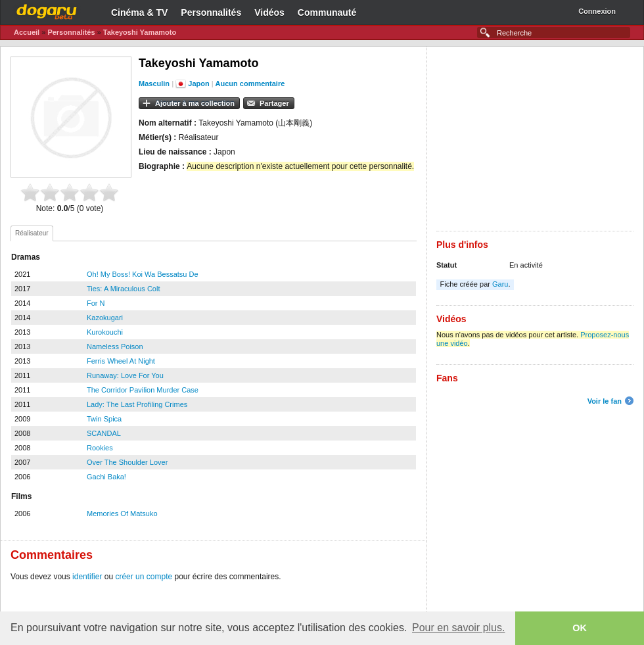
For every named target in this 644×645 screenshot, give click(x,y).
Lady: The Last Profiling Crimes (137, 404)
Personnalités (211, 12)
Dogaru (47, 10)
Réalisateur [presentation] (32, 233)
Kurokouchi (105, 332)
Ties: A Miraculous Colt (123, 289)
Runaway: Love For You (125, 375)
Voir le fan (605, 401)
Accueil (27, 32)
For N (96, 303)
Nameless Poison (115, 346)
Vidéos (269, 12)
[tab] (32, 233)
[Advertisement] (535, 139)
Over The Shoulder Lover (127, 462)
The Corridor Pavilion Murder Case (143, 390)
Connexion (597, 11)
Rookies (100, 448)
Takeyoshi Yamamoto (140, 32)
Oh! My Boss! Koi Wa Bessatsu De (143, 274)
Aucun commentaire (250, 84)
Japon (198, 84)
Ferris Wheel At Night (121, 361)
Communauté (327, 12)
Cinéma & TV (139, 12)
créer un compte (144, 577)
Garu (500, 284)
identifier (87, 577)
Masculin (154, 84)
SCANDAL (104, 433)
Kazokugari (105, 318)
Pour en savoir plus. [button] (458, 628)
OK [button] (580, 628)
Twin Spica (104, 419)
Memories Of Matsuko (122, 514)
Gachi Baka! (106, 477)
